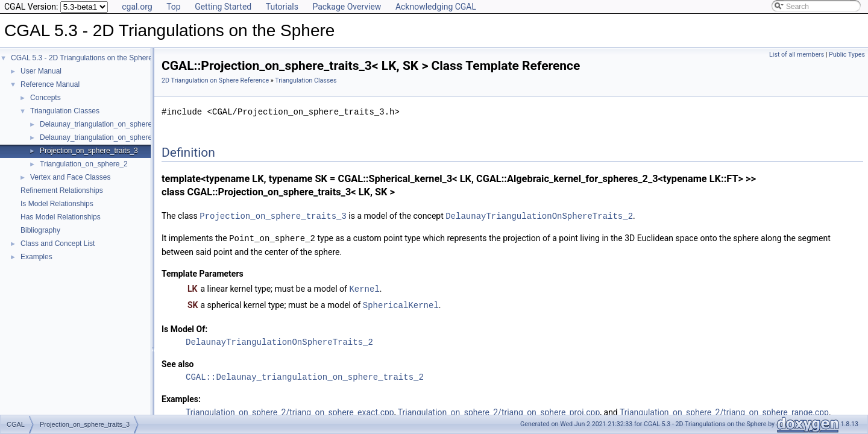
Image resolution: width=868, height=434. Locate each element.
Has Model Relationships (61, 217)
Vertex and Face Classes (70, 177)
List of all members (797, 55)
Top (174, 7)
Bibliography (40, 230)
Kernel (364, 287)
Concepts (46, 98)
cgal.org (137, 7)
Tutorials (282, 7)
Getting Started (223, 7)
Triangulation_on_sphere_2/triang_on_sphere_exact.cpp (290, 410)
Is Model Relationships (57, 204)
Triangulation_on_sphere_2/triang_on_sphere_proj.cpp (499, 410)
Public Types (847, 55)
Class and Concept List (58, 244)
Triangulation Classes (65, 111)
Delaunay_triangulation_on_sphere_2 (100, 124)
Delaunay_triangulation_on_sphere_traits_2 (110, 137)
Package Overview (347, 7)
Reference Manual (50, 84)
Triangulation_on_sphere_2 (84, 164)
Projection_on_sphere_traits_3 (89, 151)
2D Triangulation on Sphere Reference (215, 80)
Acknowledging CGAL (436, 7)
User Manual (41, 71)
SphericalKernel (401, 303)
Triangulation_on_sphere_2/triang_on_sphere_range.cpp (724, 410)
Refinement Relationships (62, 190)
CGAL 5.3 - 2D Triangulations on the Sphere (82, 58)
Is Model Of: (184, 327)
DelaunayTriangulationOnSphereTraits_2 (539, 215)
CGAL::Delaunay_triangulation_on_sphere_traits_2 (305, 375)
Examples (36, 257)
